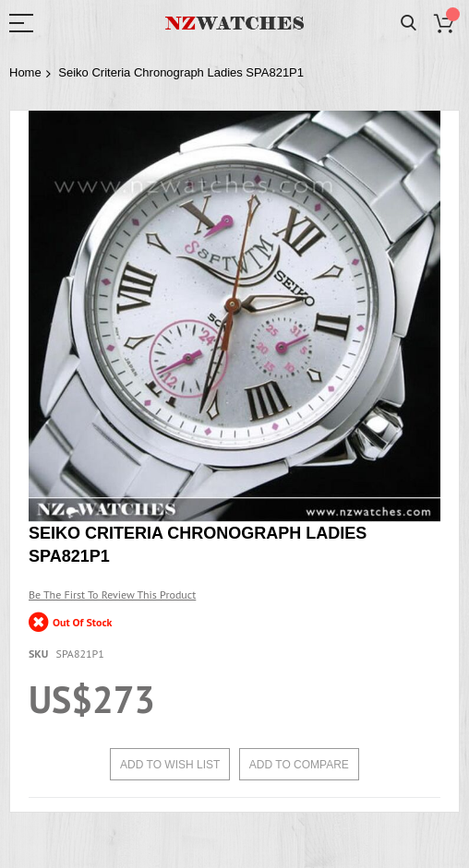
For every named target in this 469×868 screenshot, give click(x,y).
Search (409, 24)
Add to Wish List (170, 765)
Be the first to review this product (112, 595)
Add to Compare (299, 765)
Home (25, 72)
